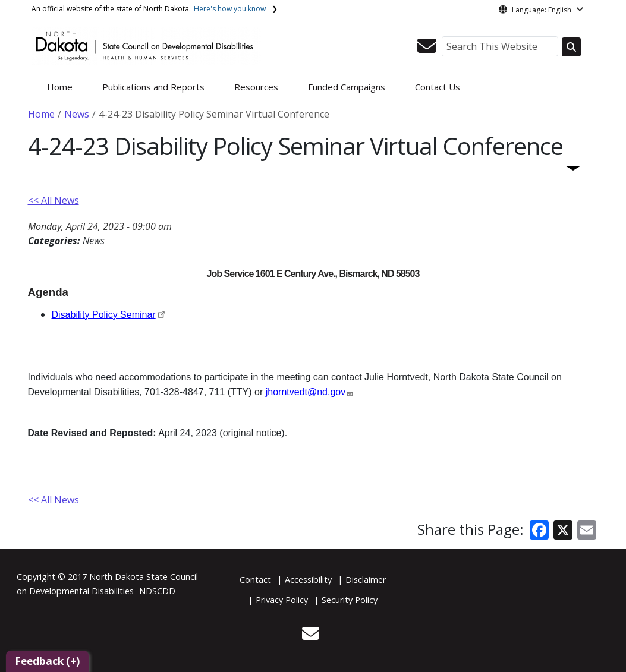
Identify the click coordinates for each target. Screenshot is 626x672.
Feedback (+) (47, 661)
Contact (255, 580)
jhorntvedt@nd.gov (306, 392)
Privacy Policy (282, 600)
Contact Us (438, 87)
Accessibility (308, 580)
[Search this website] (571, 47)
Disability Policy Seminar (104, 315)
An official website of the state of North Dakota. (149, 9)
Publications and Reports (153, 87)
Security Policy (350, 600)
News (77, 114)
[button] (427, 49)
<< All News (54, 200)
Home (60, 87)
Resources (256, 87)
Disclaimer (366, 580)
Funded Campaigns (347, 87)
